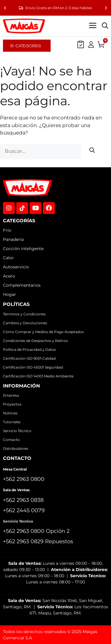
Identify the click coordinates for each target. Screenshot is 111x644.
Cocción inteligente (23, 249)
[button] (5, 8)
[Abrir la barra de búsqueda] (105, 26)
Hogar (9, 294)
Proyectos (12, 404)
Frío (7, 230)
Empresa (11, 395)
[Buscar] (92, 151)
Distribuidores (16, 448)
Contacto (11, 440)
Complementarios (22, 285)
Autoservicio (16, 267)
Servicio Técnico (17, 431)
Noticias (10, 413)
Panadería (13, 239)
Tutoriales (12, 422)
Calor (8, 258)
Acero (9, 276)
